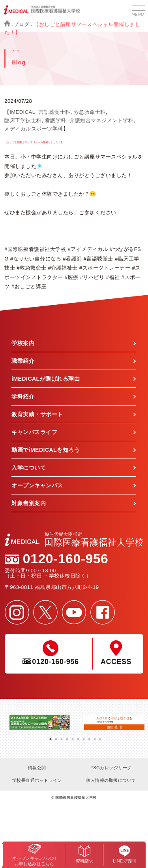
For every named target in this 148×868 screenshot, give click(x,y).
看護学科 (56, 120)
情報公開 (37, 768)
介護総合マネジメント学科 (101, 120)
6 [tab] (78, 736)
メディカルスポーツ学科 (34, 129)
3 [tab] (62, 736)
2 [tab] (56, 736)
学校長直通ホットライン (37, 780)
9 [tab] (95, 736)
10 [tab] (100, 736)
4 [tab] (67, 736)
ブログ (22, 24)
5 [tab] (73, 736)
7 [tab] (84, 736)
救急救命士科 (90, 112)
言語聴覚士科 (55, 112)
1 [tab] (51, 736)
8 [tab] (89, 736)
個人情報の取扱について (111, 780)
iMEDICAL (23, 112)
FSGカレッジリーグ (111, 768)
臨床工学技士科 (23, 120)
